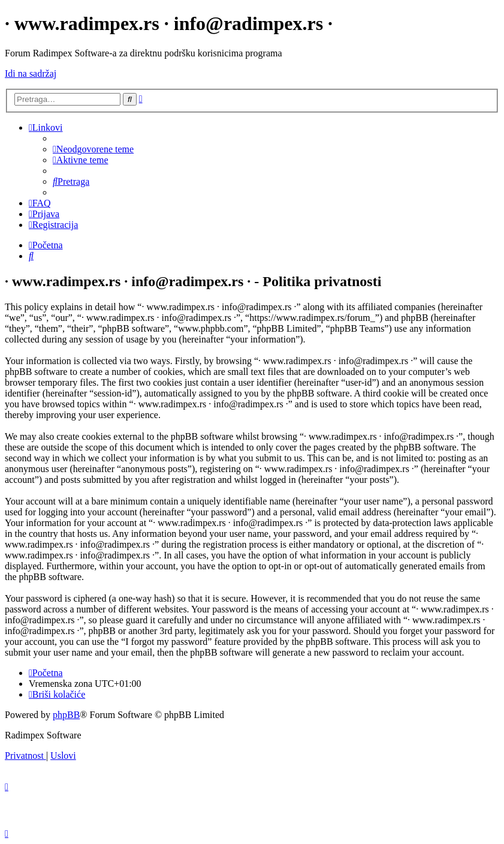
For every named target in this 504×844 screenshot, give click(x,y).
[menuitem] (93, 149)
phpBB (66, 715)
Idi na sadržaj (31, 73)
